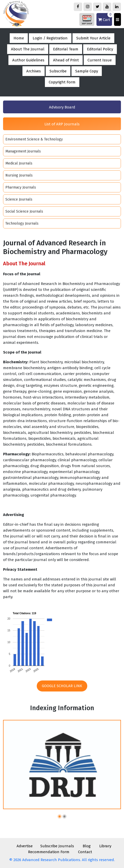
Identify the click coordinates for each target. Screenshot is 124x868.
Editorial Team (66, 49)
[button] (60, 817)
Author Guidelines (28, 60)
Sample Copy (87, 71)
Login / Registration (50, 38)
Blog (87, 846)
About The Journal (28, 49)
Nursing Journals (19, 175)
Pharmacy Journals (21, 187)
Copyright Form (62, 82)
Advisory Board (62, 107)
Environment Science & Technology (34, 139)
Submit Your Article (93, 38)
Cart (105, 18)
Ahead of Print (66, 60)
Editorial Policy (100, 49)
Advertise (25, 846)
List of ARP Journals (62, 124)
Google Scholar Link (62, 686)
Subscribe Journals (57, 846)
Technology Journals (22, 223)
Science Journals (19, 199)
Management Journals (23, 151)
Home (19, 38)
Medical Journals (19, 163)
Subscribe (58, 71)
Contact (85, 852)
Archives (34, 71)
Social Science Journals (24, 211)
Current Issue (100, 60)
